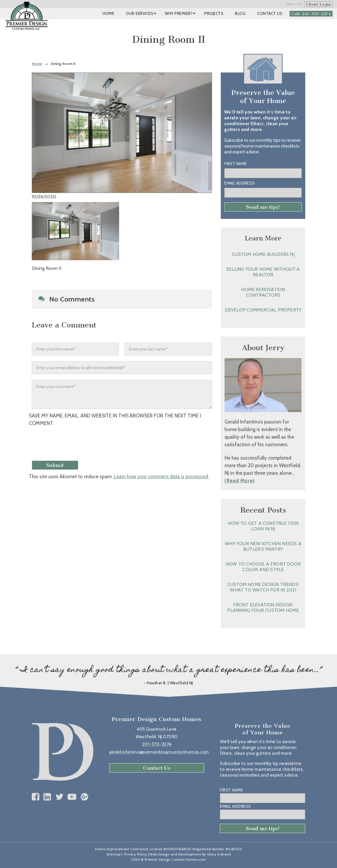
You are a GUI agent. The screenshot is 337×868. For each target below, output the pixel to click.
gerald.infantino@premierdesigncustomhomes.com (159, 752)
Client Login (318, 4)
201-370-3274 (157, 744)
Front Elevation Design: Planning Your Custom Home (263, 607)
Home (37, 64)
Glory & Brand (219, 854)
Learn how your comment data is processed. (161, 476)
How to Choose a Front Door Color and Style (263, 567)
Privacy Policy (136, 854)
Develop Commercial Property (263, 310)
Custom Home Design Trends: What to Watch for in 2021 (263, 587)
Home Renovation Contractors (263, 292)
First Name (235, 164)
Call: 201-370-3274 (311, 14)
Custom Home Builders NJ (263, 254)
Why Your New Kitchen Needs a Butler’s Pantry (263, 546)
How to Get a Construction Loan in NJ (263, 526)
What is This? (295, 4)
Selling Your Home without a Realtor (263, 272)
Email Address (239, 183)
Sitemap (113, 854)
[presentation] (77, 444)
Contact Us (157, 768)
